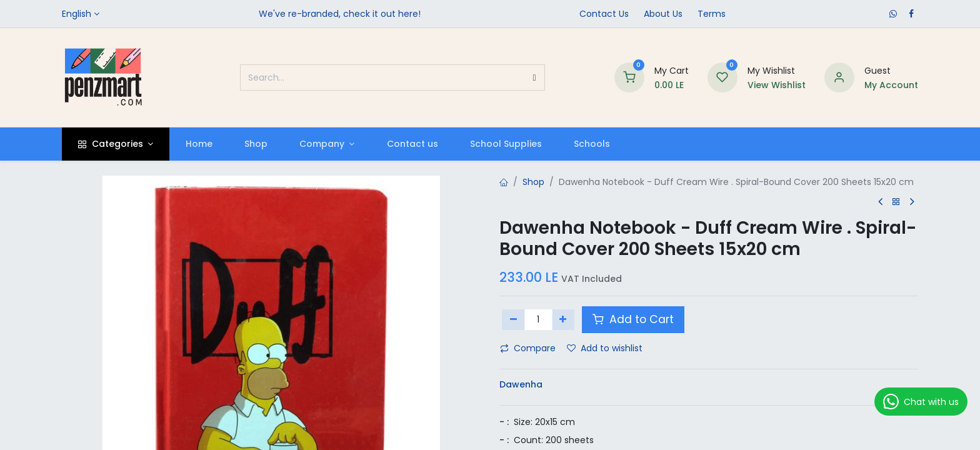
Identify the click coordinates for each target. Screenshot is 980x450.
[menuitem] (199, 144)
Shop (533, 182)
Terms (712, 14)
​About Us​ (663, 14)
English (77, 14)
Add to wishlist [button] (605, 348)
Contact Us (604, 14)
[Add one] (563, 319)
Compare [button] (528, 348)
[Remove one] (513, 319)
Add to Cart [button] (633, 319)
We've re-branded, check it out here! (340, 14)
